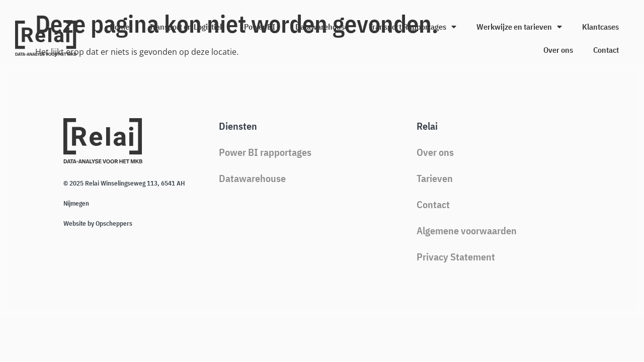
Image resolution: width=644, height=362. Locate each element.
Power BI (260, 27)
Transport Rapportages (413, 27)
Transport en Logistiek (187, 27)
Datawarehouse (322, 27)
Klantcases (600, 27)
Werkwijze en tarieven (519, 27)
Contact (606, 50)
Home (119, 27)
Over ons (558, 50)
